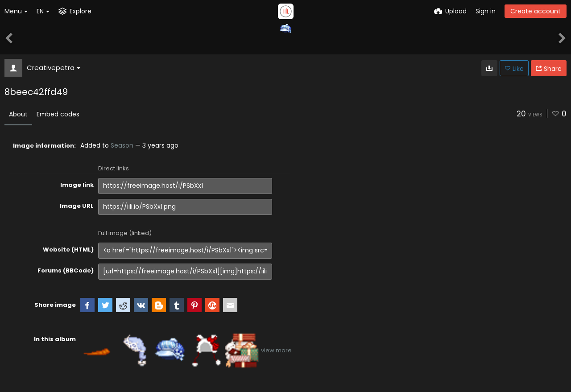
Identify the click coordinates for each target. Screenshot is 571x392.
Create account (536, 11)
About (18, 114)
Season (122, 145)
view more (276, 350)
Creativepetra (54, 68)
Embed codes (58, 114)
